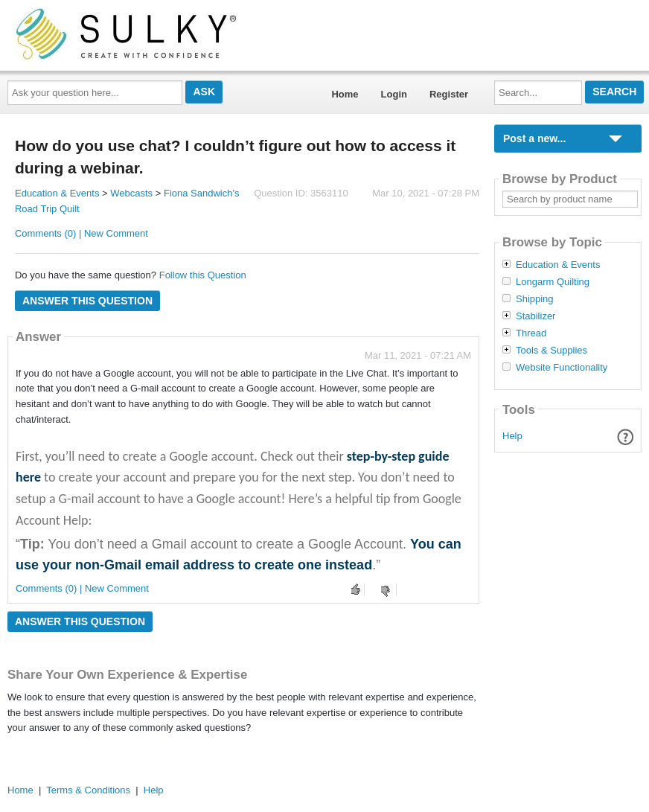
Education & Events (57, 193)
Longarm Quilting (553, 282)
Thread (531, 333)
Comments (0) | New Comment (81, 233)
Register (449, 94)
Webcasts (131, 193)
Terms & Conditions (88, 790)
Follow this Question (203, 275)
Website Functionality (562, 368)
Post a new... (534, 138)
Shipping (535, 299)
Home (345, 94)
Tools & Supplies (552, 351)
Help (512, 436)
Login (394, 94)
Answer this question (87, 301)
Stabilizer (535, 316)
